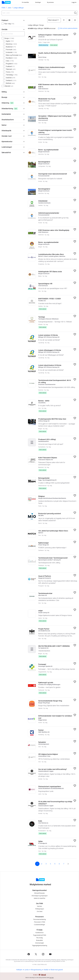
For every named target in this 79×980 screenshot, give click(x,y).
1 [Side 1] (37, 864)
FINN (3, 8)
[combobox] (39, 13)
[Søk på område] (13, 34)
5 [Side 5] (55, 864)
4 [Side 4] (50, 864)
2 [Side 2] (42, 864)
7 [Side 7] (64, 864)
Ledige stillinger (18, 8)
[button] (64, 20)
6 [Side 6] (59, 864)
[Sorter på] (54, 20)
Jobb (9, 8)
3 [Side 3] (46, 864)
